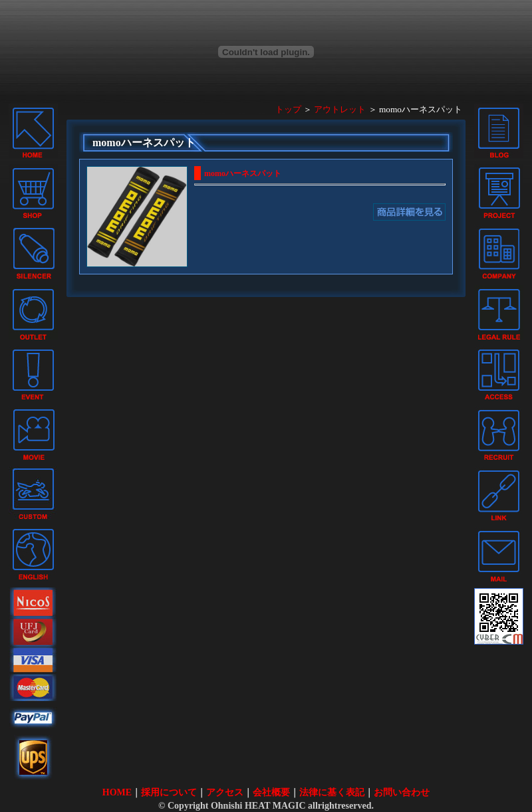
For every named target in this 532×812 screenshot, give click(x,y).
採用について (169, 792)
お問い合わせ (402, 792)
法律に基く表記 (332, 792)
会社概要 (271, 792)
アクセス (225, 792)
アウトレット (340, 109)
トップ (288, 109)
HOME (117, 792)
